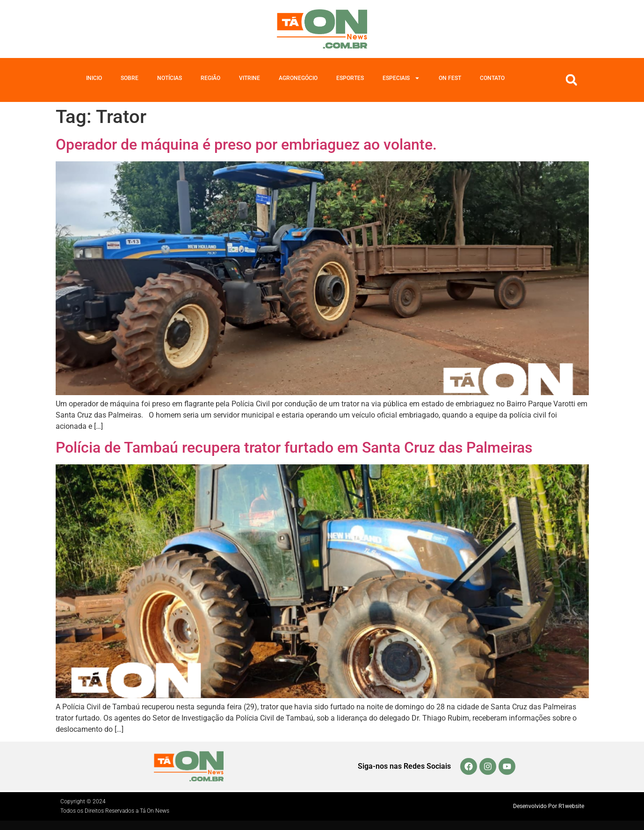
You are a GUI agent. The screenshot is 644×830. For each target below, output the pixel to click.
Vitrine (250, 78)
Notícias (170, 78)
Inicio (94, 78)
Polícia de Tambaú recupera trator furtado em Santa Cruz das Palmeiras (294, 447)
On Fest (450, 78)
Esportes (350, 78)
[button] (572, 80)
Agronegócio (298, 78)
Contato (492, 78)
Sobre (130, 78)
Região (210, 78)
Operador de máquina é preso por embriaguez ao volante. (248, 144)
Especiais (401, 78)
